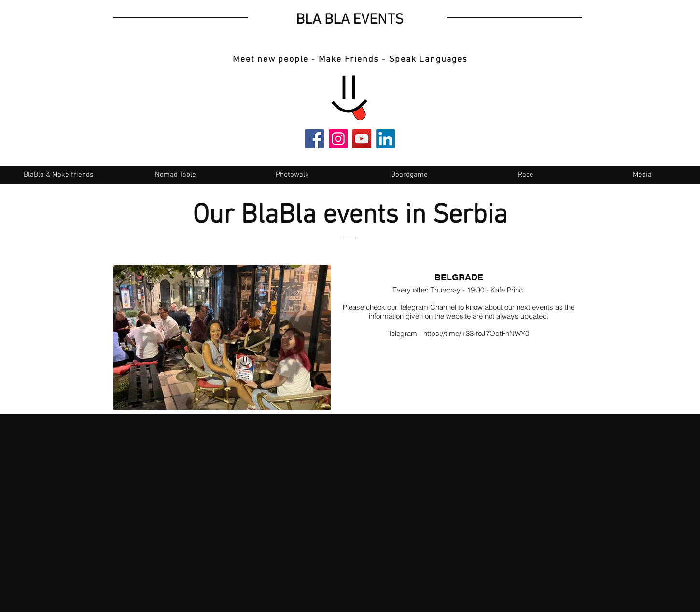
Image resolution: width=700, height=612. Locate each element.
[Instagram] (338, 139)
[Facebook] (315, 139)
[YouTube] (362, 139)
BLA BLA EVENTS (350, 20)
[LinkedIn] (385, 139)
